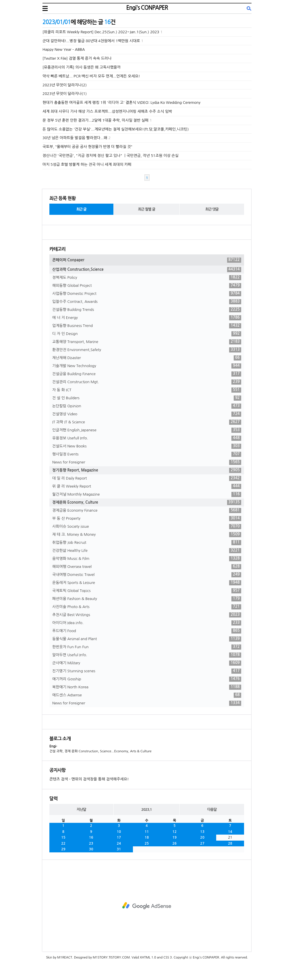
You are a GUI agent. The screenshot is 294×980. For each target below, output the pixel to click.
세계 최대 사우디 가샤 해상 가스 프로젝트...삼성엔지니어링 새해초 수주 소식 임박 (107, 111)
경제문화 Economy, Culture (147, 502)
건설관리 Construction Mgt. (147, 382)
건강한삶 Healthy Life (147, 551)
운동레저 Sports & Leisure (147, 583)
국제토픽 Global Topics (147, 591)
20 (202, 837)
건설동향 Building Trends (147, 310)
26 (175, 843)
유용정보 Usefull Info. (147, 438)
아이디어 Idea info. (147, 623)
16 (91, 837)
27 (202, 843)
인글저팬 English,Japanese (147, 430)
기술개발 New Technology (147, 366)
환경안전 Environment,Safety (147, 350)
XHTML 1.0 (148, 957)
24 (119, 843)
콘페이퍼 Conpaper (147, 260)
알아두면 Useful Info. (147, 655)
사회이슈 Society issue (147, 527)
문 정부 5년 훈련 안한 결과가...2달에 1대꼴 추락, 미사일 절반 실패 (95, 120)
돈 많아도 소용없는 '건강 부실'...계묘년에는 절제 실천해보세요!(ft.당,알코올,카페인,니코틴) (116, 129)
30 (91, 849)
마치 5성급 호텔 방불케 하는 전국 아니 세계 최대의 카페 (87, 164)
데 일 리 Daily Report (147, 478)
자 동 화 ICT (147, 390)
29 (63, 849)
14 (230, 832)
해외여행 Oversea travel (147, 567)
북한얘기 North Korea (147, 687)
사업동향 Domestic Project (147, 294)
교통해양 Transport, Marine (147, 342)
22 (63, 843)
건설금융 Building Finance (147, 374)
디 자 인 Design (147, 334)
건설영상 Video (147, 414)
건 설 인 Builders (147, 398)
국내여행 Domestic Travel (147, 575)
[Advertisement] (147, 906)
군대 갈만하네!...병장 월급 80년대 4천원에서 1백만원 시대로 (91, 41)
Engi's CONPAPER (147, 8)
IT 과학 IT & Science (147, 422)
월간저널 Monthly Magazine (147, 494)
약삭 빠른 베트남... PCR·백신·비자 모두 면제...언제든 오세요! (91, 76)
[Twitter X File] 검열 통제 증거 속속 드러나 (77, 58)
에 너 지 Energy (147, 318)
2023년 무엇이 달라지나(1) (65, 94)
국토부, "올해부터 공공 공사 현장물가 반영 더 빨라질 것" (87, 147)
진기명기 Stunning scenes (147, 671)
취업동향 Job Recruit (147, 543)
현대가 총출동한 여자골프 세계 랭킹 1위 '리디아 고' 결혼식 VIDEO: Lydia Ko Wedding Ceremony (121, 103)
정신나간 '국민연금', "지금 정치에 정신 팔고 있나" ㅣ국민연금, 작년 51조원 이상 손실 (111, 156)
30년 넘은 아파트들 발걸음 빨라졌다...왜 (75, 138)
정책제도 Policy (147, 278)
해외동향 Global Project (147, 286)
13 (202, 832)
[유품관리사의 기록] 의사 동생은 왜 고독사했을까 (82, 67)
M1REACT (65, 957)
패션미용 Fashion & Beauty (147, 599)
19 (175, 837)
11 (147, 832)
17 (119, 837)
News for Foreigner (147, 462)
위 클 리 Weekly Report (147, 486)
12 (175, 832)
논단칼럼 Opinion (147, 406)
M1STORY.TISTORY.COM (111, 957)
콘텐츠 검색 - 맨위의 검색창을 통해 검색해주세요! (89, 779)
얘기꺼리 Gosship (147, 679)
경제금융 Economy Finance (147, 511)
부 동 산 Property (147, 519)
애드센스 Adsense (147, 695)
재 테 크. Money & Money (147, 535)
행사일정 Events (147, 454)
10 (119, 832)
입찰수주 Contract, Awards (147, 302)
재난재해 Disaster (147, 358)
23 (91, 843)
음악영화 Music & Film (147, 559)
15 (63, 837)
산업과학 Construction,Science (147, 270)
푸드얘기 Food (147, 631)
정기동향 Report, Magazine (147, 470)
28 (230, 843)
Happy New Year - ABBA (64, 49)
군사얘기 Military (147, 663)
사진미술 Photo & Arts (147, 607)
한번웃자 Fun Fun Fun (147, 647)
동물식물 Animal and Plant (147, 639)
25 (147, 843)
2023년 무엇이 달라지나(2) (65, 85)
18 (147, 837)
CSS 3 (168, 957)
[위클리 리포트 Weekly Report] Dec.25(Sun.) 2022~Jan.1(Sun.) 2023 (101, 32)
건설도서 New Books (147, 446)
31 (119, 849)
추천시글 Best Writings (147, 615)
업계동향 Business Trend (147, 326)
